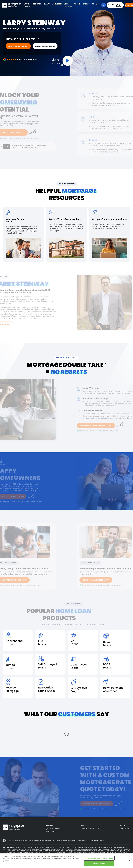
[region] (66, 861)
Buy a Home (27, 5)
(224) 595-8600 (125, 806)
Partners (88, 852)
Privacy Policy (34, 852)
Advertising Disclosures (56, 852)
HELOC (47, 4)
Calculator (57, 4)
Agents (95, 4)
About (77, 4)
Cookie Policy (113, 852)
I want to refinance (37, 46)
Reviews (86, 4)
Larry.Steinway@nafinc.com (90, 806)
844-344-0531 (112, 844)
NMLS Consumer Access (100, 852)
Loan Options (68, 5)
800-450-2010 (84, 818)
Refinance (37, 4)
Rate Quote (115, 5)
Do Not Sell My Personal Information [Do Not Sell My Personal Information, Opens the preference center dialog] (99, 858)
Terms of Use (44, 852)
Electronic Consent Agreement (75, 852)
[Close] (130, 860)
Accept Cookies (99, 864)
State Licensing (24, 852)
